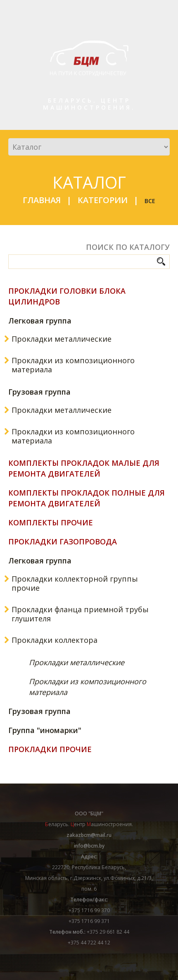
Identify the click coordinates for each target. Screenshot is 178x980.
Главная (42, 200)
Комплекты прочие (51, 522)
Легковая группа (40, 321)
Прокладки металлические (62, 339)
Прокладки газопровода (63, 542)
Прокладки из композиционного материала (73, 365)
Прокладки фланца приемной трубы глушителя (80, 614)
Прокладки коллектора (55, 640)
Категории (103, 200)
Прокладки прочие (50, 749)
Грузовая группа (39, 392)
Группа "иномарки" (45, 730)
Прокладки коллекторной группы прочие (75, 583)
